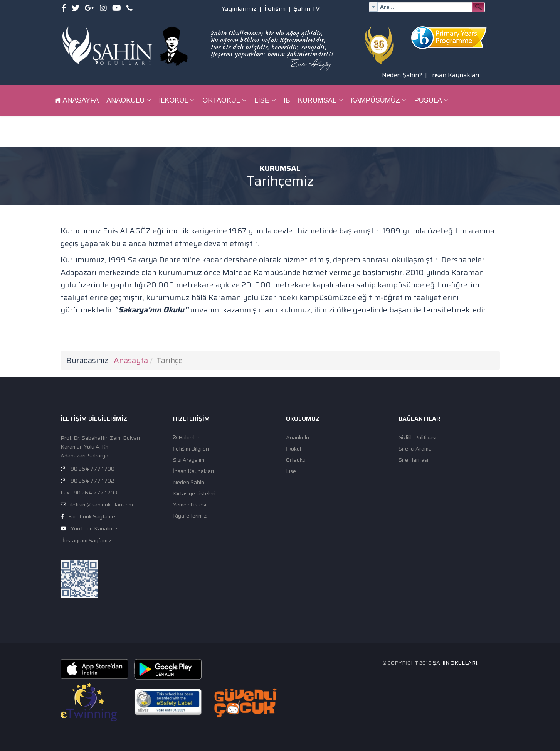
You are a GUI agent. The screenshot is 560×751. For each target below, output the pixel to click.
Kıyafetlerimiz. (190, 516)
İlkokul (173, 100)
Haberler (186, 438)
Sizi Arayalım (189, 460)
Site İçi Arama (415, 449)
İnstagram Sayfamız (87, 540)
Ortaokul (221, 100)
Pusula (428, 100)
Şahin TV (307, 9)
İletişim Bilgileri (191, 449)
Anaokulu (125, 100)
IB (287, 100)
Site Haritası (413, 460)
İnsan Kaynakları (455, 75)
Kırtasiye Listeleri (194, 494)
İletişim (275, 9)
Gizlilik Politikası (417, 438)
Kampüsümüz (375, 100)
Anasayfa (77, 100)
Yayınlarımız (239, 9)
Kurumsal (317, 100)
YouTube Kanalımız (94, 528)
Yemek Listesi (190, 505)
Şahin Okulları (455, 663)
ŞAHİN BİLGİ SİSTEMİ (90, 131)
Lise (262, 100)
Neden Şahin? (402, 75)
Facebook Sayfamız (92, 516)
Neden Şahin (189, 482)
